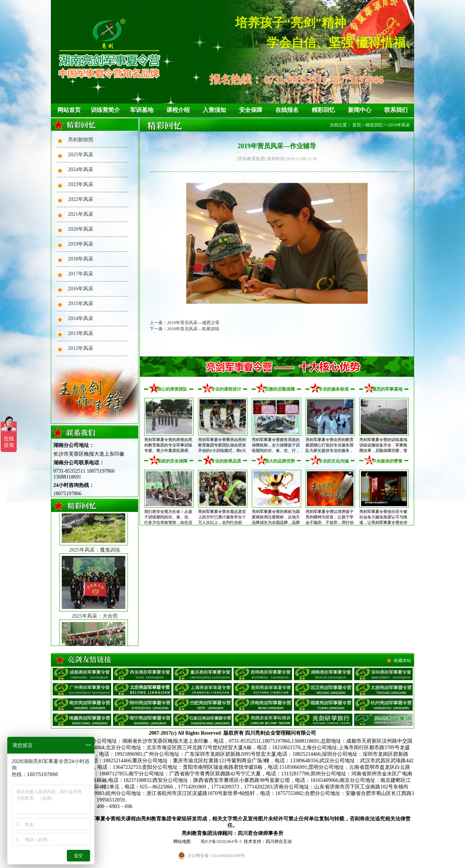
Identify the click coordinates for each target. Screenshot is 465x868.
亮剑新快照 (81, 140)
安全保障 (251, 110)
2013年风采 (81, 333)
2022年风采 (81, 199)
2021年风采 (81, 214)
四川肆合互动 (279, 841)
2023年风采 (81, 184)
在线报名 (287, 110)
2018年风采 (81, 259)
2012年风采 (81, 348)
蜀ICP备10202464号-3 (221, 841)
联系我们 (396, 110)
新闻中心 (360, 110)
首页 (357, 125)
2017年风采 (81, 274)
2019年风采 (81, 244)
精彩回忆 (323, 110)
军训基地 (142, 110)
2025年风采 (81, 155)
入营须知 (214, 110)
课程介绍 (178, 110)
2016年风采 (81, 289)
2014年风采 (81, 318)
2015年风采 (81, 304)
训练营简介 (105, 110)
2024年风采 (81, 169)
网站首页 (69, 110)
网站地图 (182, 841)
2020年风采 (81, 229)
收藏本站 (403, 661)
